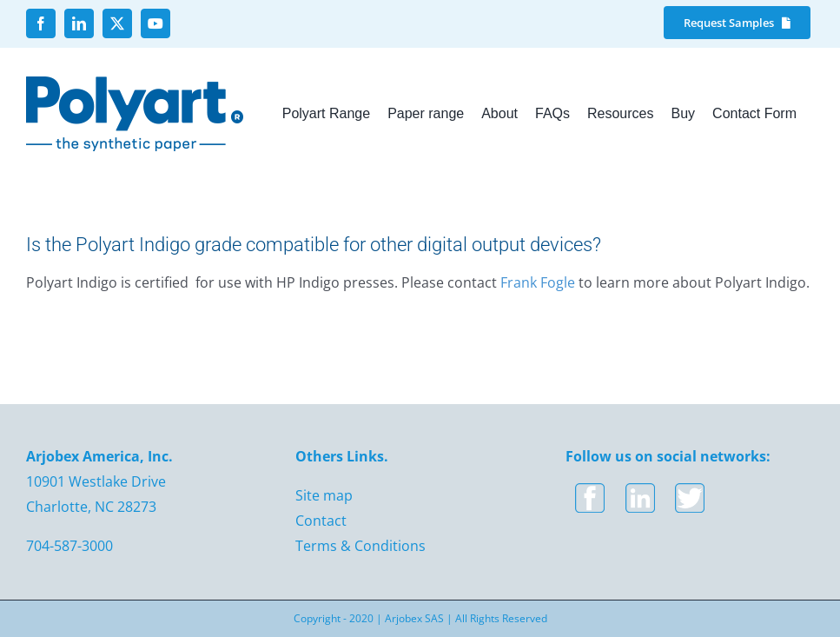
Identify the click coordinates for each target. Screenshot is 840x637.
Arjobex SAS (414, 618)
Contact (321, 521)
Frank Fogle (538, 282)
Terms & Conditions (360, 546)
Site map (324, 495)
